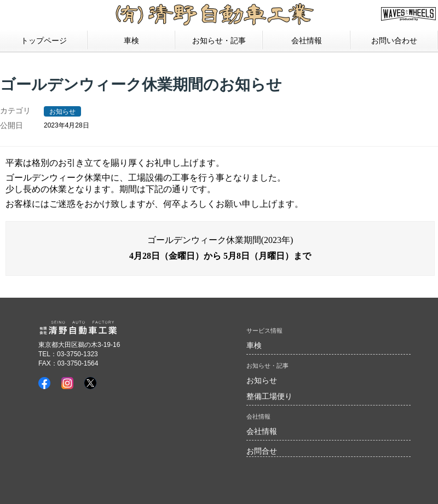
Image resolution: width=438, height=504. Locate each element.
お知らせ (62, 112)
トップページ (44, 40)
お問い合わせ (394, 40)
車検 (131, 40)
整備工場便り (269, 396)
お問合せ (262, 451)
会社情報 (262, 431)
